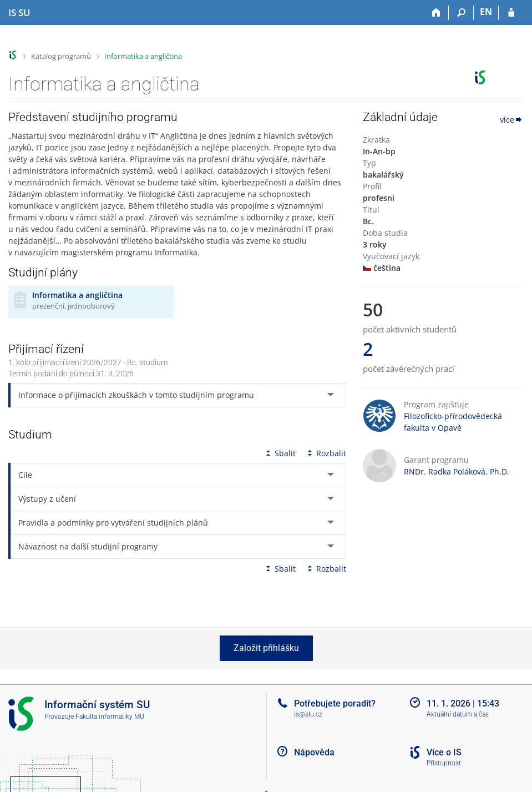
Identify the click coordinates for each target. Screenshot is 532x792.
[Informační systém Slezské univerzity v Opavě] (19, 13)
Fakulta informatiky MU (110, 717)
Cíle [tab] (25, 475)
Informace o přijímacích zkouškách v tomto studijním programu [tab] (136, 395)
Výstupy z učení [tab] (47, 499)
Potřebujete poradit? (335, 703)
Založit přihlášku (266, 648)
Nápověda (314, 752)
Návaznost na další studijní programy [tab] (88, 546)
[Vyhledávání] (461, 13)
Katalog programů (61, 56)
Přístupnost (444, 763)
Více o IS (444, 752)
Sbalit (280, 453)
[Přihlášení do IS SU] (511, 13)
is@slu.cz (308, 714)
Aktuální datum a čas (458, 714)
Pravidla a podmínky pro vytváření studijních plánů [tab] (113, 523)
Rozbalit (326, 453)
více (512, 120)
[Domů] (436, 13)
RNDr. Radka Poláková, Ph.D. (457, 471)
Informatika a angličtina (143, 56)
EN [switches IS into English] (486, 12)
